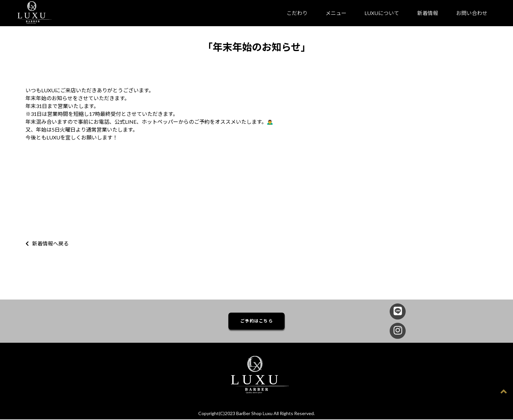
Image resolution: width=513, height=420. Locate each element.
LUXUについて (382, 13)
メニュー (336, 13)
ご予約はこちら (256, 321)
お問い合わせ (472, 13)
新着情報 (428, 13)
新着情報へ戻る (47, 243)
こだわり (297, 13)
